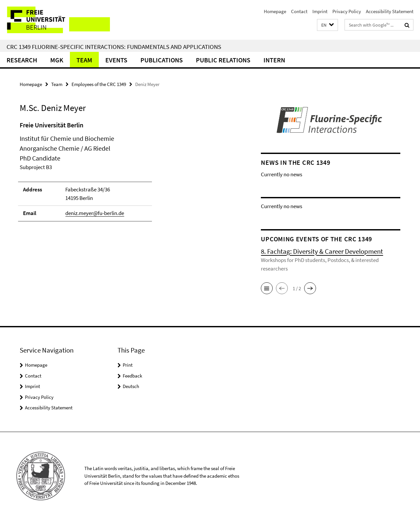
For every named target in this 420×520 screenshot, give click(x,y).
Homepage (275, 11)
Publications (162, 60)
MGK (57, 60)
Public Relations (223, 60)
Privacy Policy (347, 11)
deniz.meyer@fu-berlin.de (95, 213)
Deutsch (131, 386)
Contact (299, 11)
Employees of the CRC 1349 (99, 84)
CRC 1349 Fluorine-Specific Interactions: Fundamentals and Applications (114, 47)
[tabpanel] (129, 174)
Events (116, 60)
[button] (327, 25)
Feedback (132, 376)
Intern (274, 60)
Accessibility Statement (390, 11)
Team (84, 60)
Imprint (320, 11)
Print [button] (128, 365)
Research (22, 60)
